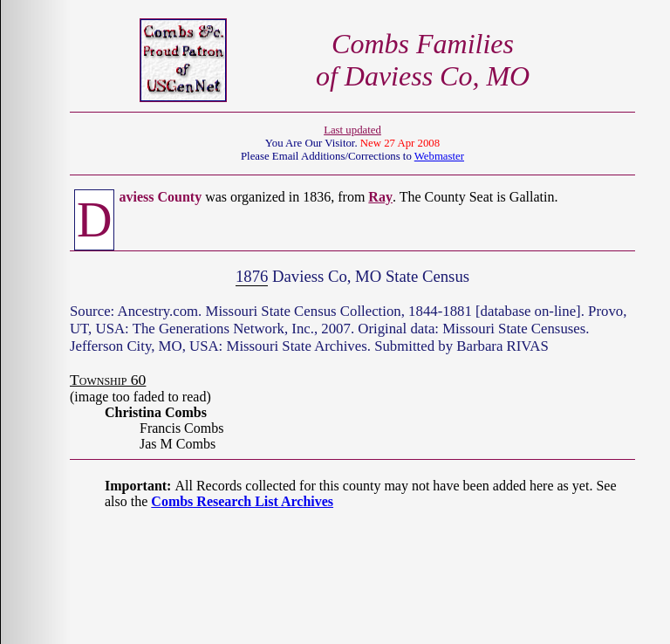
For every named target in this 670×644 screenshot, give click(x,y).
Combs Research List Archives (242, 501)
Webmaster (439, 156)
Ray (380, 197)
